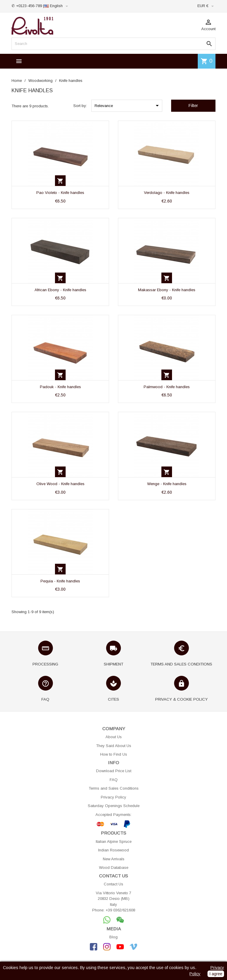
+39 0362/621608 (120, 910)
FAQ (114, 780)
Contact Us (113, 884)
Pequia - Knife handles (60, 581)
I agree (216, 974)
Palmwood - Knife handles (167, 387)
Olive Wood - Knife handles (60, 484)
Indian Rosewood (113, 850)
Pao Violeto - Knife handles (60, 193)
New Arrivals (114, 859)
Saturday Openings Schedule (114, 806)
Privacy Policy (113, 797)
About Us (114, 737)
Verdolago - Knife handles (167, 193)
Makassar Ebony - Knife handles (167, 290)
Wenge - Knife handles (167, 484)
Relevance (128, 106)
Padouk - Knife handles (60, 387)
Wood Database (114, 868)
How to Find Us (114, 754)
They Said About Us (114, 746)
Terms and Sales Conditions (114, 788)
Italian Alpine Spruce (114, 841)
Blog (113, 937)
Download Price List (114, 771)
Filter (193, 105)
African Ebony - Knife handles (60, 290)
